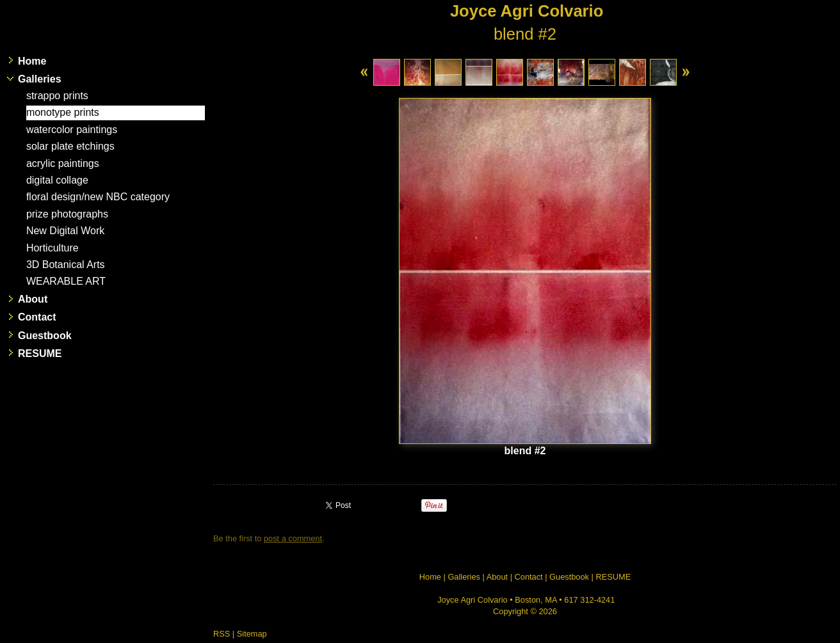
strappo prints (57, 96)
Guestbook (45, 336)
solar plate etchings (70, 146)
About (33, 299)
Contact (37, 317)
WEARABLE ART (66, 281)
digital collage (57, 180)
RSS (222, 634)
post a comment (293, 538)
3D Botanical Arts (66, 265)
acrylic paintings (63, 163)
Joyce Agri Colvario (527, 11)
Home (32, 61)
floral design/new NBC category (98, 197)
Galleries (40, 79)
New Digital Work (65, 231)
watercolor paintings (72, 130)
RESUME (40, 353)
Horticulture (52, 248)
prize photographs (67, 214)
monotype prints (63, 112)
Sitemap (252, 634)
